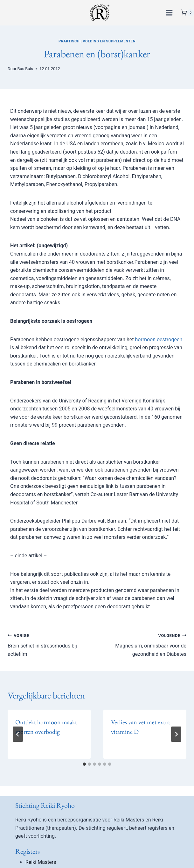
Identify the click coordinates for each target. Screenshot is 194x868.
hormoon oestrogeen (159, 340)
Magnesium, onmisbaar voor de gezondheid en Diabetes (144, 644)
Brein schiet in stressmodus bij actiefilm (50, 644)
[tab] (84, 764)
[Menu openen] (170, 13)
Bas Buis (25, 69)
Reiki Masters (41, 862)
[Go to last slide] (18, 734)
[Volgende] (176, 734)
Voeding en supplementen (109, 41)
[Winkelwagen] (187, 13)
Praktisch (69, 41)
